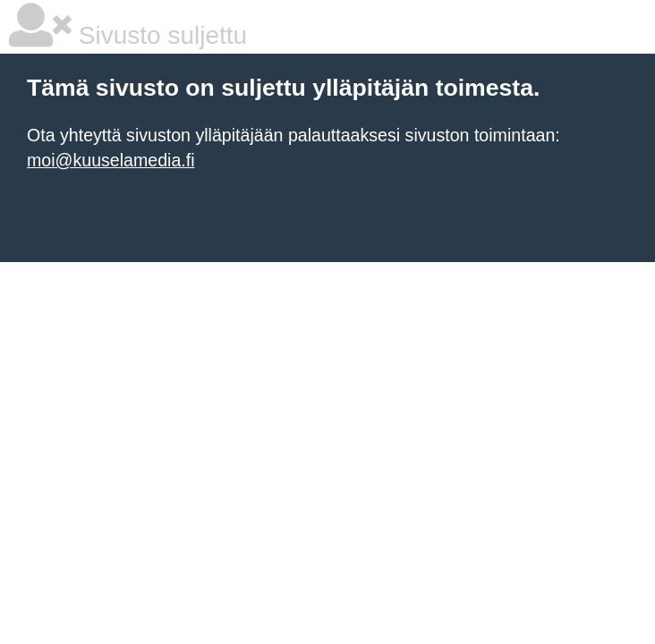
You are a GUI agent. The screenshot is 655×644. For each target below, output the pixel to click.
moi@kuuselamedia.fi (111, 160)
